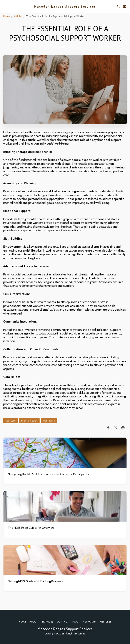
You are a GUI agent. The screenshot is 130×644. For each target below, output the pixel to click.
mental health (29, 421)
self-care (11, 421)
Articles (18, 16)
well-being (49, 421)
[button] (5, 6)
